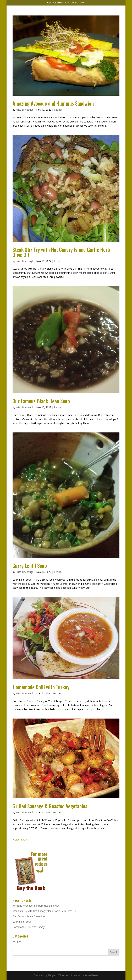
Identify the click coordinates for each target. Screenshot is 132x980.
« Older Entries (21, 840)
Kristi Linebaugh (25, 110)
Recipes (58, 110)
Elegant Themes (58, 975)
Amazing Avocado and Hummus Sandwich (53, 103)
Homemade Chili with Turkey (41, 687)
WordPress (92, 975)
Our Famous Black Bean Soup (41, 401)
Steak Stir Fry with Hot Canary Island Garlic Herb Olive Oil (61, 252)
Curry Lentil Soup (30, 566)
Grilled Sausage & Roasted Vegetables (50, 806)
